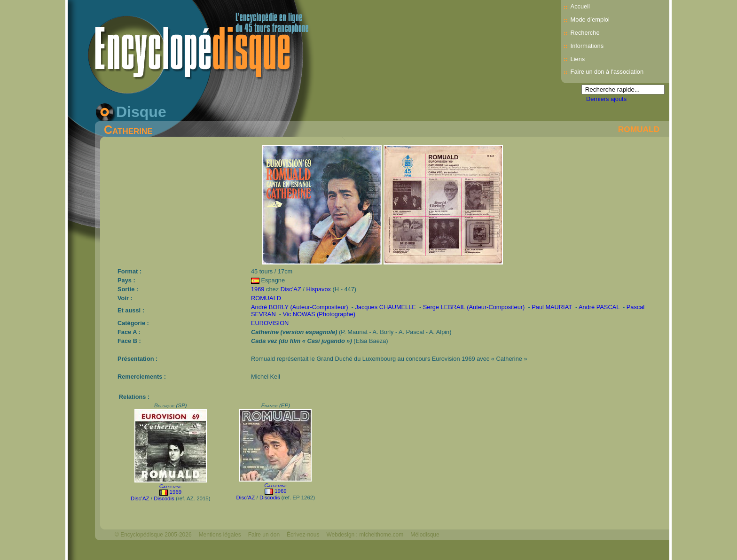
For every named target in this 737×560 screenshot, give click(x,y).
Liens (578, 59)
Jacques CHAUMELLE (385, 307)
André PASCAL (599, 307)
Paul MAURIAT (552, 307)
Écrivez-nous (303, 535)
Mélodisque (425, 535)
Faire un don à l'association (607, 72)
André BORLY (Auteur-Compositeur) (300, 307)
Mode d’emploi (590, 19)
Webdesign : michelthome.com (365, 535)
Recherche (585, 33)
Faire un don (264, 535)
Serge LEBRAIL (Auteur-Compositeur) (474, 307)
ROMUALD (639, 129)
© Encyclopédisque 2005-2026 (153, 535)
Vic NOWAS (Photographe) (319, 314)
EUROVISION (270, 323)
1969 (258, 289)
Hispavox (318, 289)
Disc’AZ (291, 289)
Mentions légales (220, 535)
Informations (587, 46)
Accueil (580, 6)
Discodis (164, 498)
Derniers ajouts (606, 99)
